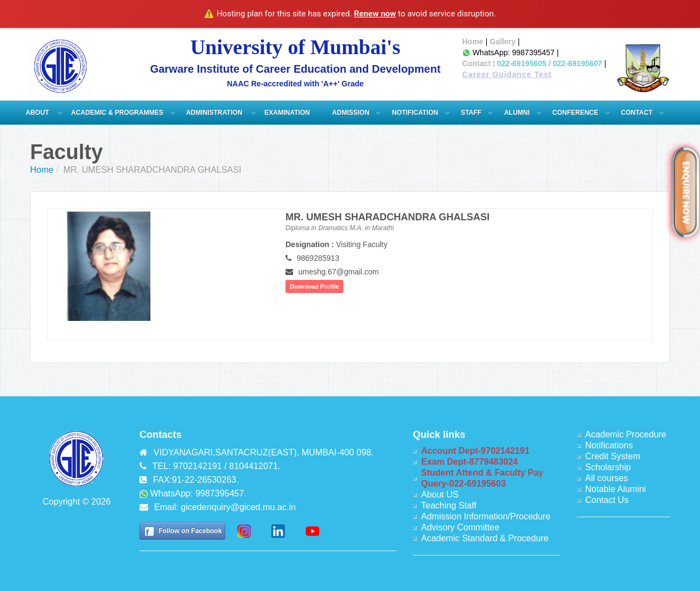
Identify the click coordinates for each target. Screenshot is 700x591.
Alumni (517, 113)
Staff (471, 113)
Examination (287, 113)
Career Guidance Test (507, 74)
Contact (476, 63)
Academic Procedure (626, 434)
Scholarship (608, 467)
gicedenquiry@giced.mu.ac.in (238, 507)
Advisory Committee (460, 527)
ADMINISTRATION (215, 113)
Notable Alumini (616, 489)
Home (473, 42)
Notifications (609, 445)
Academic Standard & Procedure (485, 538)
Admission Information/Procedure (486, 516)
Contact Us (607, 500)
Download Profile (314, 286)
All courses (606, 478)
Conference (575, 113)
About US (440, 495)
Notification (415, 113)
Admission (351, 113)
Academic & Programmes (117, 113)
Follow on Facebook (190, 531)
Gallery (502, 42)
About (38, 113)
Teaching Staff (449, 505)
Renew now (375, 14)
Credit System (612, 456)
